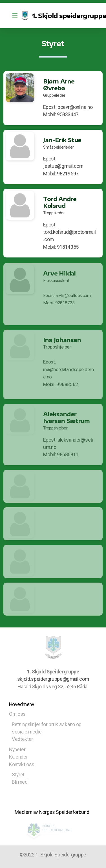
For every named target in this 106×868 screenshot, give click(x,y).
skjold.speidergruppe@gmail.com (53, 679)
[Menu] (15, 16)
